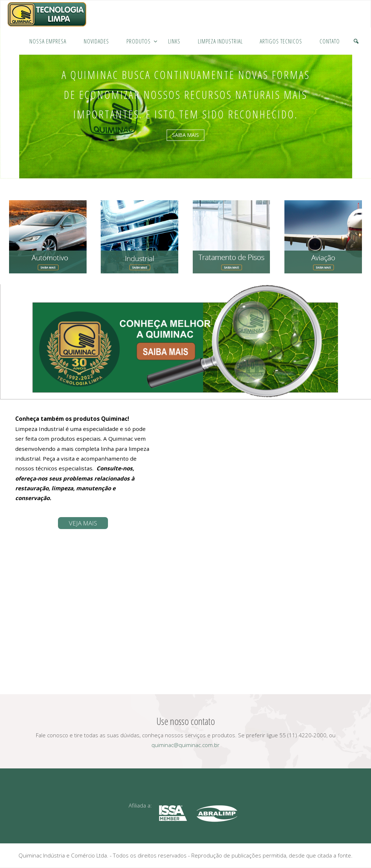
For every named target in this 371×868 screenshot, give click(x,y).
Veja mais (83, 523)
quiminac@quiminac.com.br (185, 745)
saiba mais (185, 135)
